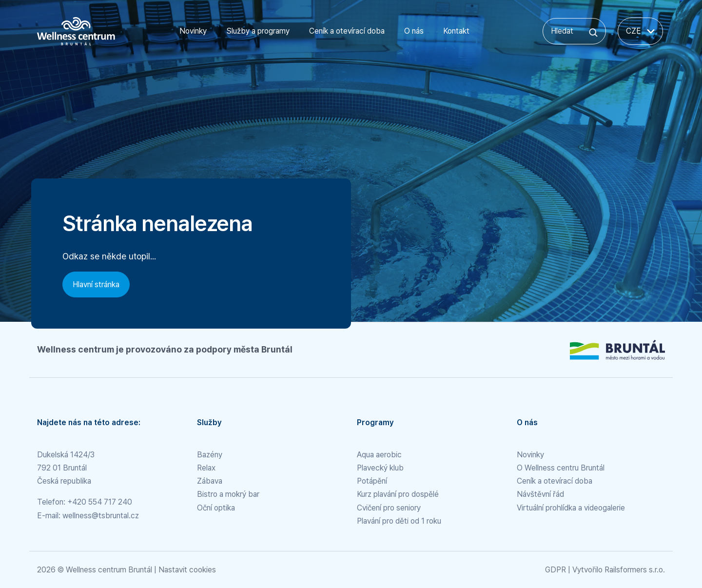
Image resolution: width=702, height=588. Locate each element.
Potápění (372, 481)
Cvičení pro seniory (389, 508)
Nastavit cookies (187, 570)
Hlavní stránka (96, 284)
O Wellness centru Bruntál (561, 468)
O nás (414, 31)
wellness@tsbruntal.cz (101, 516)
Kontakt (456, 31)
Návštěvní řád (540, 494)
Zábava (210, 481)
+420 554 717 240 (100, 502)
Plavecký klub (380, 468)
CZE (640, 31)
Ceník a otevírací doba (347, 31)
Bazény (210, 455)
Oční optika (216, 508)
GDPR (556, 570)
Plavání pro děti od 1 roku (399, 521)
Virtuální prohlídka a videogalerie (571, 508)
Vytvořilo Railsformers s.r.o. (619, 570)
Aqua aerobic (379, 455)
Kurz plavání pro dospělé (398, 494)
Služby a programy (258, 31)
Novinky (193, 31)
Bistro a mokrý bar (228, 494)
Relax (206, 468)
